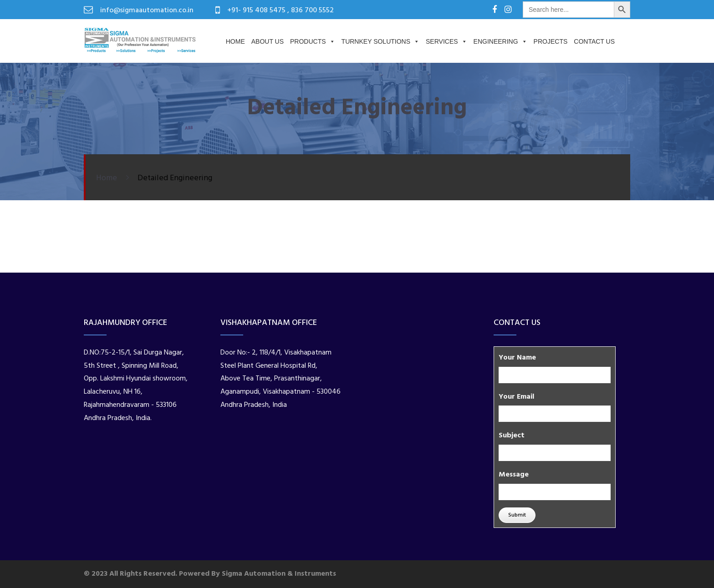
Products (313, 41)
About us (268, 41)
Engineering (500, 41)
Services (446, 41)
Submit (517, 515)
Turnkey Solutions (380, 41)
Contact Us (594, 41)
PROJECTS (551, 41)
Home (235, 41)
